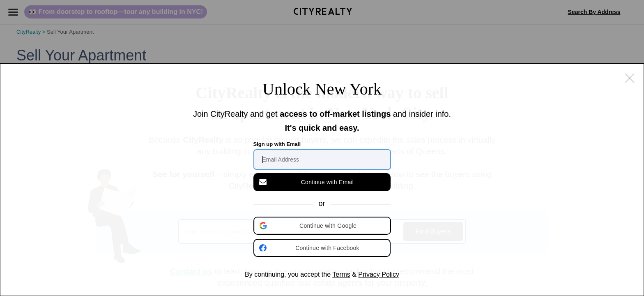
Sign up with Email (277, 144)
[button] (323, 226)
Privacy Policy (379, 274)
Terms (341, 274)
